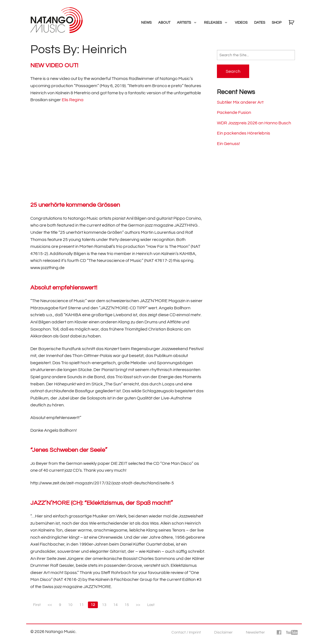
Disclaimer (223, 632)
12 (93, 605)
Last (151, 605)
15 (127, 605)
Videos (241, 23)
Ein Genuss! (228, 144)
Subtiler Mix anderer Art (240, 102)
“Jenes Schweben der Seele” (69, 450)
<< (50, 605)
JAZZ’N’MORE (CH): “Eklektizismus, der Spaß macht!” (102, 503)
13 (104, 605)
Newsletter (255, 632)
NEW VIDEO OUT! (54, 65)
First (37, 605)
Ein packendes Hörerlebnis (244, 133)
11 (82, 605)
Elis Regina (73, 100)
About (164, 23)
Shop (277, 23)
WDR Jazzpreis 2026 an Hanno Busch (254, 123)
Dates (260, 23)
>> (138, 605)
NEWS (146, 23)
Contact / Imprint (186, 632)
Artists (184, 23)
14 (115, 605)
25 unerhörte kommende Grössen (75, 205)
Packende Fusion (234, 112)
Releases (213, 23)
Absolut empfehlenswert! (64, 288)
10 (70, 605)
